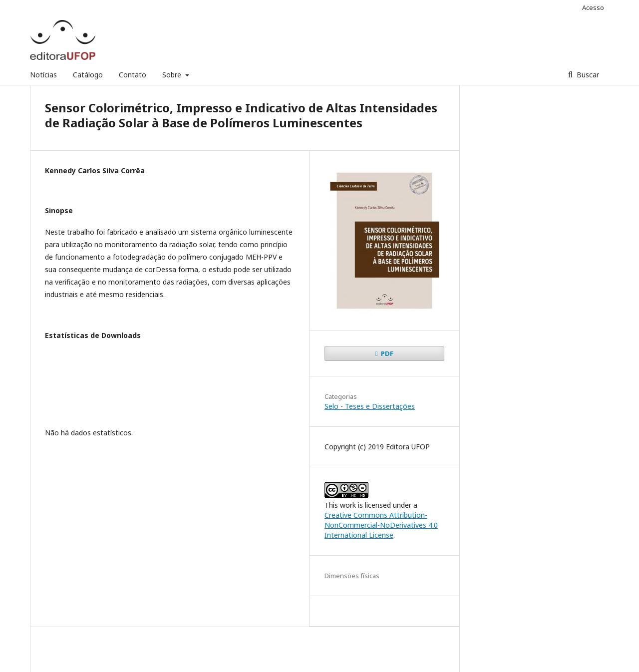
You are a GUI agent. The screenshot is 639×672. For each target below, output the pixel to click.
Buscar (587, 75)
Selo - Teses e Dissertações (370, 406)
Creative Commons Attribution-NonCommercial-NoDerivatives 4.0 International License (381, 525)
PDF (386, 353)
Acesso (593, 7)
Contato (133, 75)
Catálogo (88, 75)
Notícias (43, 75)
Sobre (173, 75)
